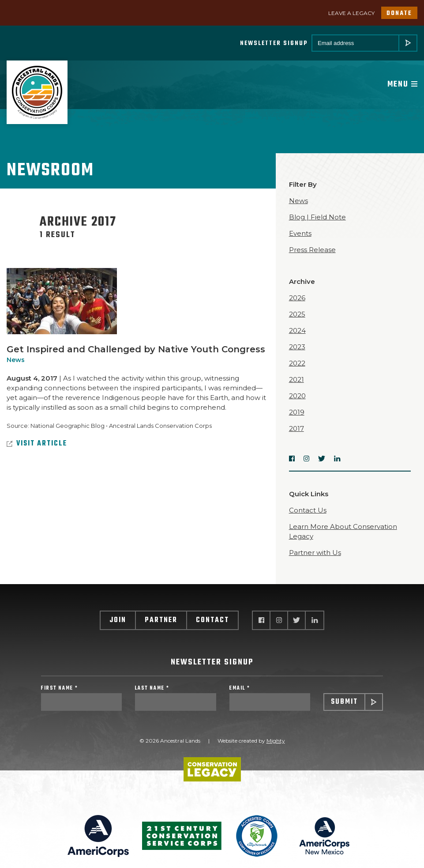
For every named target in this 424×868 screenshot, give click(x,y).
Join (118, 620)
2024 (297, 330)
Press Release (312, 250)
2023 (297, 347)
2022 (297, 363)
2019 (297, 412)
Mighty (276, 741)
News (16, 360)
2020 (297, 396)
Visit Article (37, 444)
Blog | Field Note (317, 217)
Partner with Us (315, 553)
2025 (297, 314)
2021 (296, 379)
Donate (399, 13)
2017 (296, 428)
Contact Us (308, 510)
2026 (297, 298)
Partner (161, 620)
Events (300, 233)
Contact (212, 620)
